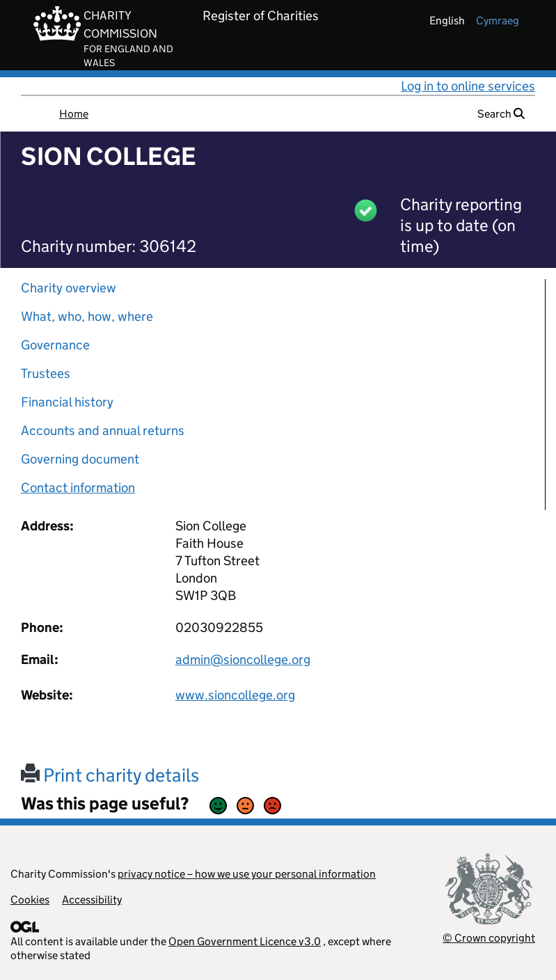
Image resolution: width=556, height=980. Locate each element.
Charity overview (69, 288)
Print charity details (110, 775)
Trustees (46, 373)
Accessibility (92, 900)
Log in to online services (468, 86)
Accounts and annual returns (103, 430)
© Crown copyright (489, 938)
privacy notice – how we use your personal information (247, 874)
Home (74, 114)
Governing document (80, 459)
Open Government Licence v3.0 (245, 941)
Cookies (30, 900)
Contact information (78, 488)
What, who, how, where (87, 316)
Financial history (67, 402)
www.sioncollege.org (235, 695)
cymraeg (498, 21)
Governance (55, 345)
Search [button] (501, 114)
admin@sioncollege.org (243, 659)
